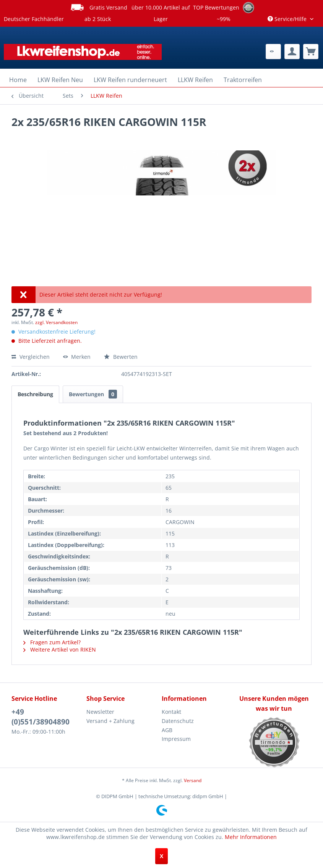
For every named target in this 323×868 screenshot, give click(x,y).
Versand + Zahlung (110, 721)
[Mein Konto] (292, 52)
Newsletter (100, 712)
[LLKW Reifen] (195, 80)
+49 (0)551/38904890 (41, 717)
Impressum (176, 739)
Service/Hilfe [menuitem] (288, 19)
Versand (193, 780)
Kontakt (171, 712)
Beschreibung (35, 394)
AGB (167, 730)
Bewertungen (93, 394)
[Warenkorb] (311, 52)
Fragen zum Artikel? (52, 642)
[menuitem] (273, 52)
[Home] (18, 80)
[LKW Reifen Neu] (60, 80)
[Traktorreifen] (243, 80)
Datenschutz (178, 721)
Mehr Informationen (251, 837)
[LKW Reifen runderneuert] (130, 80)
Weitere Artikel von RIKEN (60, 649)
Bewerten (121, 357)
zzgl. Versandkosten (56, 322)
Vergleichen (31, 357)
